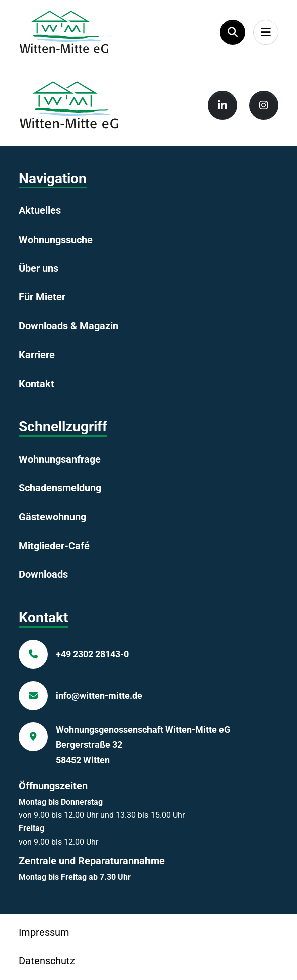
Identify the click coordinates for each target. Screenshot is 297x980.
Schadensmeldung (60, 488)
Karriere (37, 355)
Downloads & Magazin (68, 326)
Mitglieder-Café (54, 546)
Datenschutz (47, 961)
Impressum (44, 932)
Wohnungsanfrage (60, 459)
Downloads (43, 574)
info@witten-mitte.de (99, 695)
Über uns (39, 268)
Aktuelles (40, 210)
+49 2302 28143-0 (92, 654)
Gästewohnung (52, 517)
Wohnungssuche (56, 240)
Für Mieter (42, 297)
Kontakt (36, 384)
